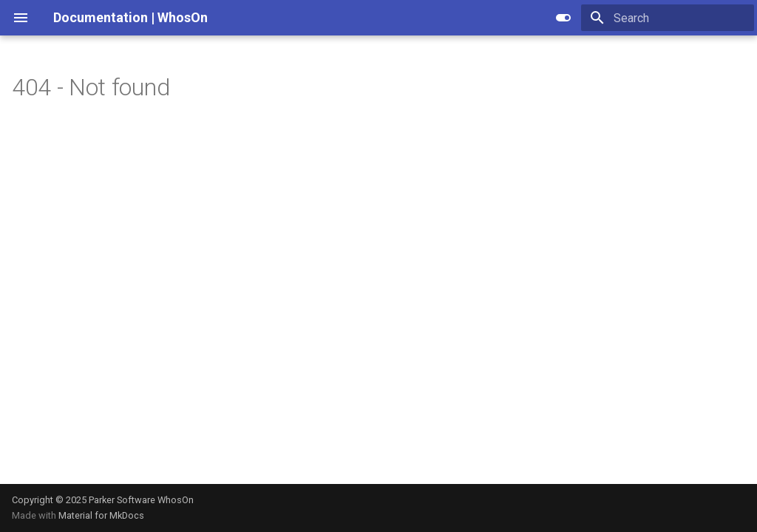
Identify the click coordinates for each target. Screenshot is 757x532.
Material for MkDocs (101, 515)
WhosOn (176, 500)
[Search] (668, 18)
